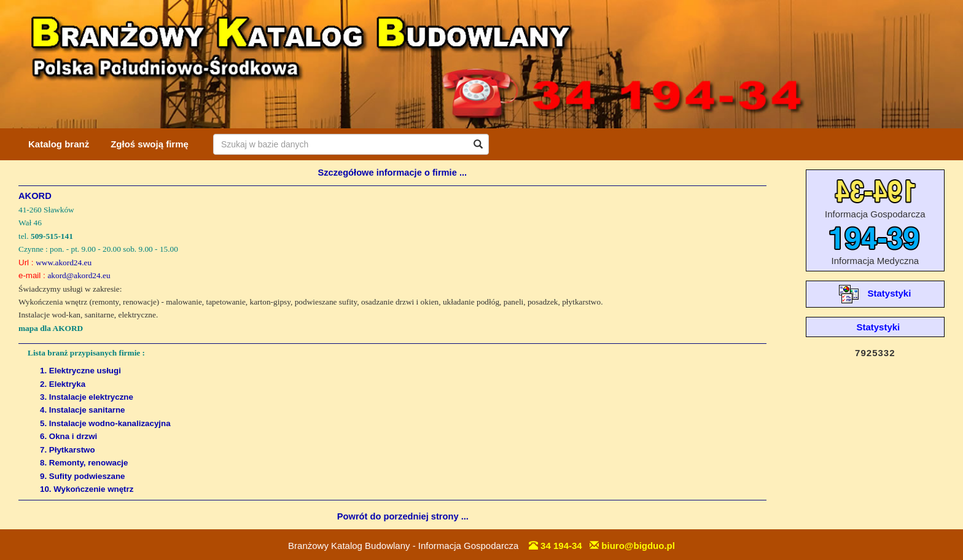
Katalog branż (59, 144)
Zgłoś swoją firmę (150, 144)
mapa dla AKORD (51, 328)
